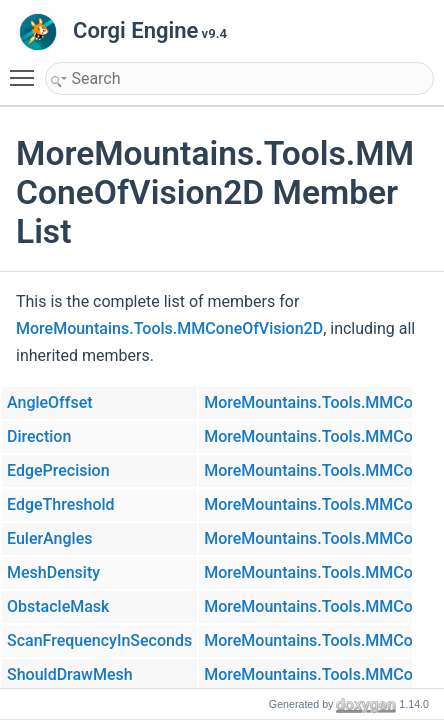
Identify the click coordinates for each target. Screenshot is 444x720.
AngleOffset (50, 402)
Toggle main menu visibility (27, 69)
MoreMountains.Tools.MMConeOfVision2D (169, 328)
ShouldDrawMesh (70, 674)
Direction (39, 436)
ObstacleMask (58, 606)
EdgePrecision (58, 470)
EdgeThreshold (61, 504)
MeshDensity (53, 572)
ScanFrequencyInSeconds (99, 640)
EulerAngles (49, 538)
